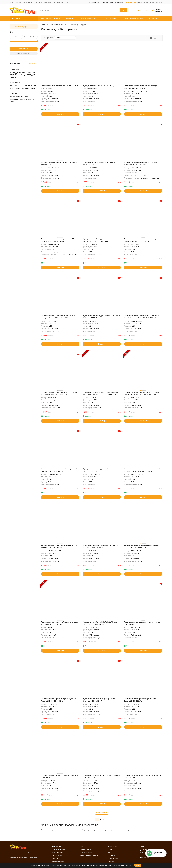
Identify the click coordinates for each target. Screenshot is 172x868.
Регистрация (158, 2)
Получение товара (58, 861)
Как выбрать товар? (58, 850)
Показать (22, 49)
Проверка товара (86, 850)
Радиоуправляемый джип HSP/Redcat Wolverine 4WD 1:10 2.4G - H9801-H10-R (100, 623)
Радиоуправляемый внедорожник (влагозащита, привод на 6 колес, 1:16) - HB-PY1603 (58, 317)
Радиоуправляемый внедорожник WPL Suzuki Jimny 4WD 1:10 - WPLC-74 (101, 317)
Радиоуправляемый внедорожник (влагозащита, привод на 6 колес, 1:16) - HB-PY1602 (141, 240)
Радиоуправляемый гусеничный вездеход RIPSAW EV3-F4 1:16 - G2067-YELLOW (142, 547)
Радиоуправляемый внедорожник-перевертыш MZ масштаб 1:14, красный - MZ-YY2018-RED (142, 470)
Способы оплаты (29, 2)
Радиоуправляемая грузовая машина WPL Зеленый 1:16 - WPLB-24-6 (60, 87)
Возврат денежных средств (89, 855)
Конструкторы (154, 19)
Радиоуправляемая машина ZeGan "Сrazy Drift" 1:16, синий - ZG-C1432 (102, 164)
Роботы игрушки (110, 19)
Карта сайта (33, 858)
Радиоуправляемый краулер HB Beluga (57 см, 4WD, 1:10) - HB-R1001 (60, 776)
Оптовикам (47, 2)
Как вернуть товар (86, 853)
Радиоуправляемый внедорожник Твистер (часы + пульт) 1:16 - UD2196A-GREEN (59, 470)
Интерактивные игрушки (89, 19)
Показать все (102, 812)
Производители (58, 2)
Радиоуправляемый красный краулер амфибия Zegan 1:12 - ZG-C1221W (141, 700)
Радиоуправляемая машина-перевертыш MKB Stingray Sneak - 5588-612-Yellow (58, 240)
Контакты (39, 2)
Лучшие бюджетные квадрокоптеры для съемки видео (22, 99)
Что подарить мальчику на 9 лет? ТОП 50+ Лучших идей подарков (22, 75)
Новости (111, 861)
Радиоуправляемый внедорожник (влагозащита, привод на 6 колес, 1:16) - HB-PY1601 (100, 240)
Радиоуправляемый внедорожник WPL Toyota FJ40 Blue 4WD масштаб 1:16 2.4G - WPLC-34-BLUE (142, 317)
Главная (43, 25)
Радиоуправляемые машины (132, 19)
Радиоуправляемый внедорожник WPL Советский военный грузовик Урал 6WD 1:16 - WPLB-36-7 (100, 393)
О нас (11, 2)
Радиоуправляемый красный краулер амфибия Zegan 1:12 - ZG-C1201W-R (100, 700)
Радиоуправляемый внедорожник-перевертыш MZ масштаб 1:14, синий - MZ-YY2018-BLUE (59, 547)
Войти (151, 2)
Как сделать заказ (57, 853)
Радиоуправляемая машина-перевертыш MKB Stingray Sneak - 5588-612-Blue (141, 164)
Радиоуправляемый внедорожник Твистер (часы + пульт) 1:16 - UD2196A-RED (101, 470)
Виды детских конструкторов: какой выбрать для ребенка (23, 87)
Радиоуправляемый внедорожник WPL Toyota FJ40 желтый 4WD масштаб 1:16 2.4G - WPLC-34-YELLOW (59, 394)
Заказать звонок (142, 2)
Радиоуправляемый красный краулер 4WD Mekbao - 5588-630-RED (143, 623)
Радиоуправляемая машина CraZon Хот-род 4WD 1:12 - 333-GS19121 (100, 87)
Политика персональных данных (19, 858)
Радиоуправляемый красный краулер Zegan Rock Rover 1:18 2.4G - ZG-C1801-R (59, 700)
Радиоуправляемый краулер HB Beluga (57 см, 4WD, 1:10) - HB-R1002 (102, 776)
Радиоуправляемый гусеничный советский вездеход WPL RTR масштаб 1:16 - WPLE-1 (60, 623)
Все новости (33, 64)
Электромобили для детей (50, 19)
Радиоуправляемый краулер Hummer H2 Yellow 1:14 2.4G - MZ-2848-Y (143, 776)
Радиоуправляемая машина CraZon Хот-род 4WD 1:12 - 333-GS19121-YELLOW (142, 87)
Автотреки (70, 19)
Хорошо (138, 865)
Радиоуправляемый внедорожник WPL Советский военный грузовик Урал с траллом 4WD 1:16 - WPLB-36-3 (143, 394)
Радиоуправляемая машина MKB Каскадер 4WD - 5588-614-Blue (59, 164)
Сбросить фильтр (23, 54)
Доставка (18, 2)
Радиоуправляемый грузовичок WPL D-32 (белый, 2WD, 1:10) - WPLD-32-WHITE (100, 547)
